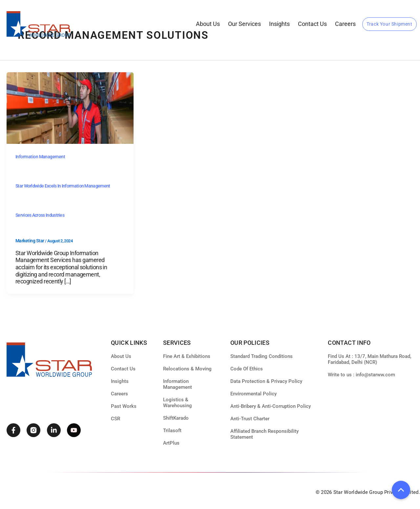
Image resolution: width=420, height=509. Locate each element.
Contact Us (312, 24)
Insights (279, 24)
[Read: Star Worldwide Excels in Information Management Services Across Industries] (70, 108)
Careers (345, 24)
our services (244, 24)
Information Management (40, 157)
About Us (208, 24)
